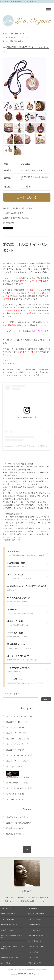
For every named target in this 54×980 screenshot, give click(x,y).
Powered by (27, 974)
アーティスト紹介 (28, 635)
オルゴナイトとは (28, 577)
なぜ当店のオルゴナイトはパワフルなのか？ (28, 589)
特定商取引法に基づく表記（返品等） (19, 208)
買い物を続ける (10, 223)
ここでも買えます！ (28, 682)
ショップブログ (28, 554)
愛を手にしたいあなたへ (19, 37)
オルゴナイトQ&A (28, 624)
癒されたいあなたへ (18, 41)
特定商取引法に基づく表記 (10, 957)
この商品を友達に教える (13, 213)
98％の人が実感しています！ (28, 600)
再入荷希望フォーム (28, 647)
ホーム (5, 34)
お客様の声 (28, 612)
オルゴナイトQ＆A (7, 930)
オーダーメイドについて (28, 659)
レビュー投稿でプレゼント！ (38, 936)
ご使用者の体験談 (34, 925)
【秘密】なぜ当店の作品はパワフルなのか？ (13, 948)
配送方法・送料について (36, 914)
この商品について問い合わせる (16, 218)
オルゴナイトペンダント (19, 34)
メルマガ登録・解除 (28, 565)
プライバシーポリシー (36, 963)
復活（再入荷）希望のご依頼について (13, 937)
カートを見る (6, 963)
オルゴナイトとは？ (35, 919)
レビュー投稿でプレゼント (28, 670)
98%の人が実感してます (9, 925)
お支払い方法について (8, 914)
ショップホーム (6, 908)
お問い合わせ (33, 908)
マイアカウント (33, 957)
